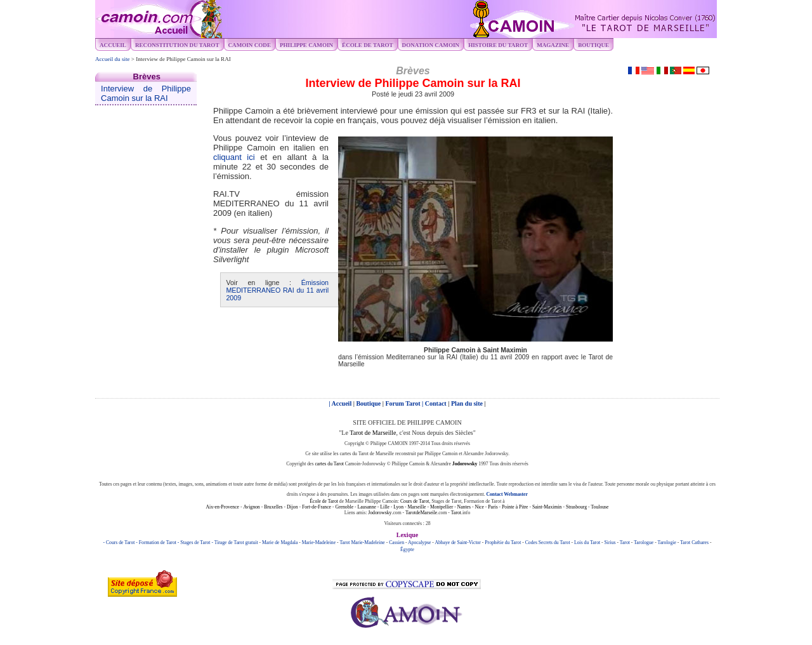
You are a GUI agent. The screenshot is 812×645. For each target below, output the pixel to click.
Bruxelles (273, 507)
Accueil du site (113, 59)
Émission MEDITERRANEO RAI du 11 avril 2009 (277, 290)
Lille (385, 507)
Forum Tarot (404, 403)
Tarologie (666, 542)
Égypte (407, 549)
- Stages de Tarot (195, 542)
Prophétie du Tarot (503, 542)
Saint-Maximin (547, 507)
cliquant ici (234, 157)
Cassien (396, 542)
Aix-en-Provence (222, 507)
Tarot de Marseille (373, 433)
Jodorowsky (380, 513)
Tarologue (644, 542)
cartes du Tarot (329, 464)
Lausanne (366, 507)
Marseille (416, 507)
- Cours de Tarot (119, 542)
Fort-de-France (317, 507)
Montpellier (442, 507)
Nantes (464, 507)
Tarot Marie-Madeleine (362, 542)
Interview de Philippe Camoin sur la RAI (146, 93)
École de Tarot (324, 501)
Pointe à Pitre (515, 507)
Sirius (610, 542)
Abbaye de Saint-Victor (458, 542)
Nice (479, 507)
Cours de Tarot (415, 501)
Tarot (456, 513)
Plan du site (468, 403)
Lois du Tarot (587, 542)
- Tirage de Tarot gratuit (235, 542)
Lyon (398, 507)
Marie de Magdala (280, 542)
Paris (493, 507)
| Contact (435, 403)
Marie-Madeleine (319, 542)
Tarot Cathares (694, 542)
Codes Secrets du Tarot (548, 542)
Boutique (593, 45)
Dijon (292, 507)
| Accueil (341, 403)
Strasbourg (576, 507)
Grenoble (344, 507)
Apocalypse (419, 542)
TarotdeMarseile (421, 513)
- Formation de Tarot (157, 542)
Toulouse (599, 507)
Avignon (251, 507)
